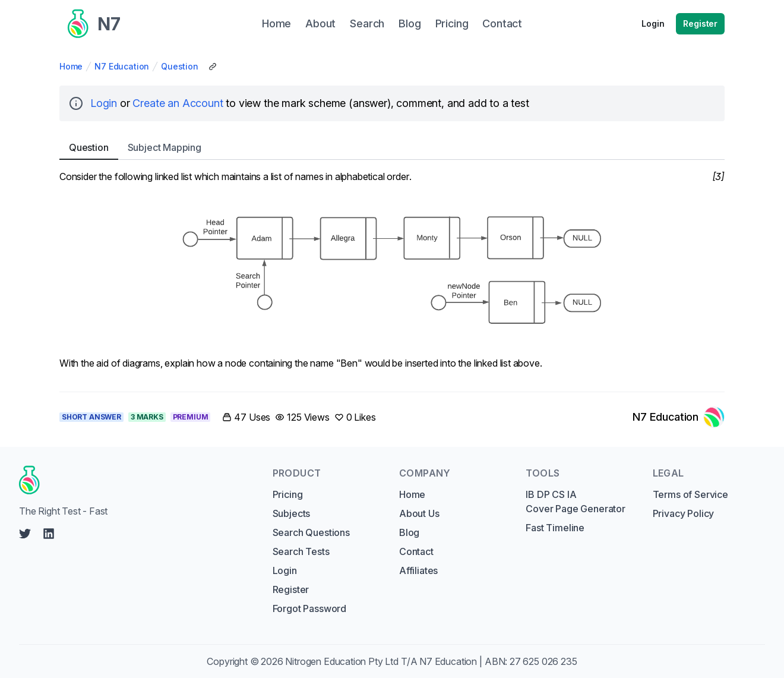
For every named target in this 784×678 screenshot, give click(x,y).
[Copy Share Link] (213, 67)
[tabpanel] (392, 273)
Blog (409, 532)
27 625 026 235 (543, 661)
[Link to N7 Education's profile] (679, 417)
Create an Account (178, 103)
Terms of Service (690, 494)
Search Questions (311, 532)
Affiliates (418, 570)
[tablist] (392, 148)
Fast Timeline (555, 528)
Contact (416, 551)
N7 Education (122, 66)
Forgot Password (309, 608)
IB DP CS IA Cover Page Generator (575, 502)
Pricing (288, 494)
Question (180, 66)
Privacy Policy (684, 513)
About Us (419, 513)
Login (653, 23)
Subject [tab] (165, 147)
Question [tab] (89, 147)
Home (71, 66)
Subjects (292, 513)
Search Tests (301, 551)
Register (700, 23)
